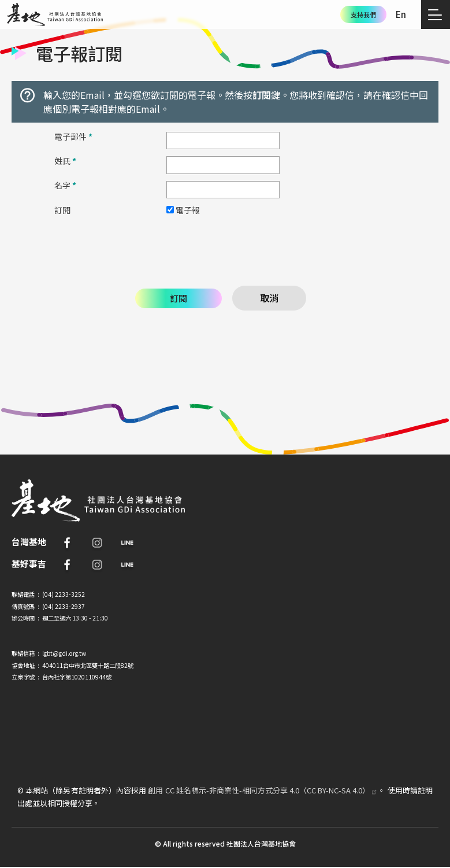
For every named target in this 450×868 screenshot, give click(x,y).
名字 (65, 185)
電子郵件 (73, 136)
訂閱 (62, 210)
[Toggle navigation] (436, 14)
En (401, 14)
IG (97, 542)
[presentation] (225, 249)
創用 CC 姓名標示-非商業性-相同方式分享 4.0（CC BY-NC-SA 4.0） (263, 790)
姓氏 (65, 161)
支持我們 (363, 14)
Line (127, 542)
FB (67, 542)
